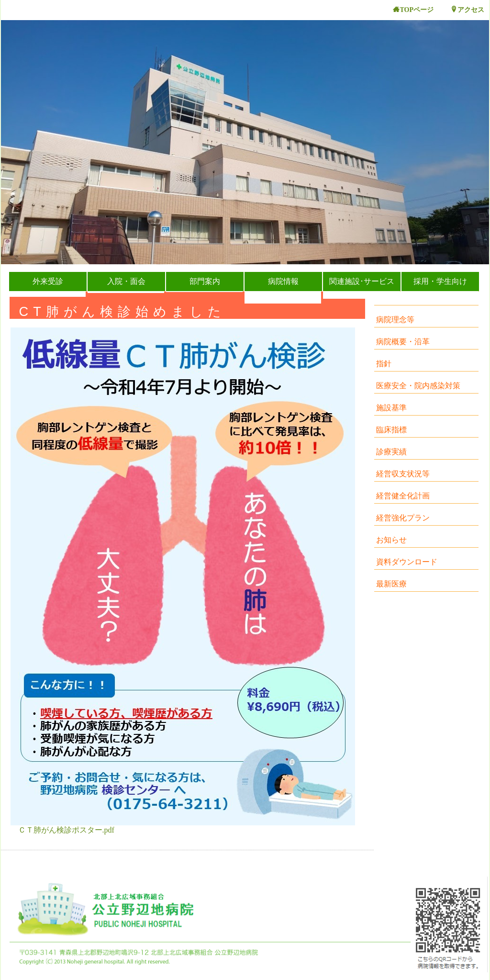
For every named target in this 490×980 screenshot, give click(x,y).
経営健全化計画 (403, 496)
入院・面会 (126, 281)
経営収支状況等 (403, 474)
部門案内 (205, 281)
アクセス (468, 10)
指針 (384, 364)
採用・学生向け (440, 281)
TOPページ (413, 10)
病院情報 (283, 281)
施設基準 (391, 408)
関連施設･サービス (362, 281)
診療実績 (391, 452)
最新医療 (391, 584)
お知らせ (391, 540)
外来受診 (48, 281)
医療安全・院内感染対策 (418, 386)
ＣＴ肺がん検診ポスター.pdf (66, 830)
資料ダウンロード (407, 562)
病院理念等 (395, 320)
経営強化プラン (403, 518)
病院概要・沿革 (403, 342)
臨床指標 (391, 430)
